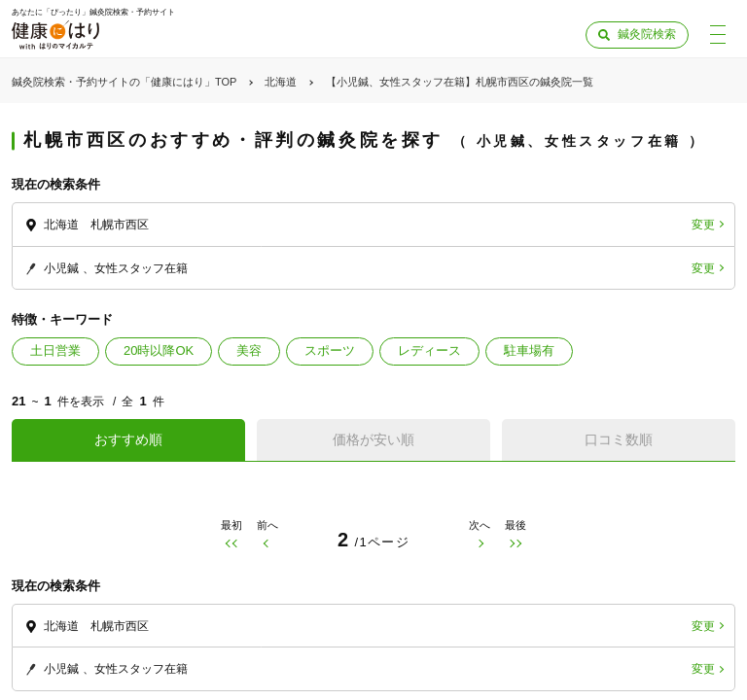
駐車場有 (529, 350)
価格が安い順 (373, 439)
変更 (703, 225)
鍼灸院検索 (647, 34)
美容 (249, 350)
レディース (429, 350)
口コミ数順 (619, 439)
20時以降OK (159, 350)
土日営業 (55, 350)
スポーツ (330, 350)
